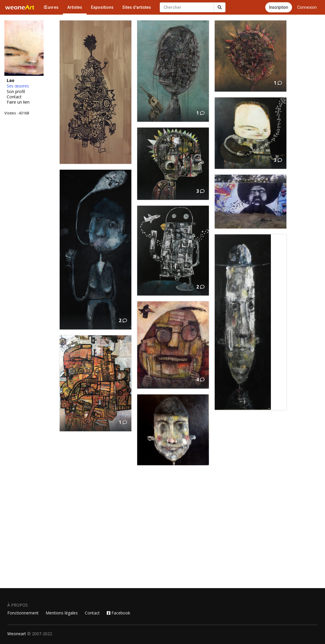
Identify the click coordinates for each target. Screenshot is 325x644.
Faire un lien (18, 102)
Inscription (279, 7)
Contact (14, 97)
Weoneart (17, 634)
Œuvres (51, 7)
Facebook (118, 613)
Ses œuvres (18, 86)
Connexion (307, 7)
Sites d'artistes (137, 7)
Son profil (16, 92)
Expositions (102, 7)
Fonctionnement (23, 613)
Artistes (75, 7)
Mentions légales (62, 613)
